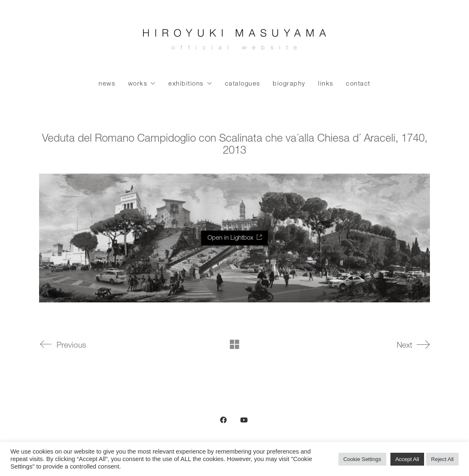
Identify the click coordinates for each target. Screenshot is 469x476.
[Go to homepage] (234, 42)
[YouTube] (244, 420)
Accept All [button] (407, 459)
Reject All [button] (442, 459)
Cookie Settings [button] (362, 459)
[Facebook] (223, 420)
